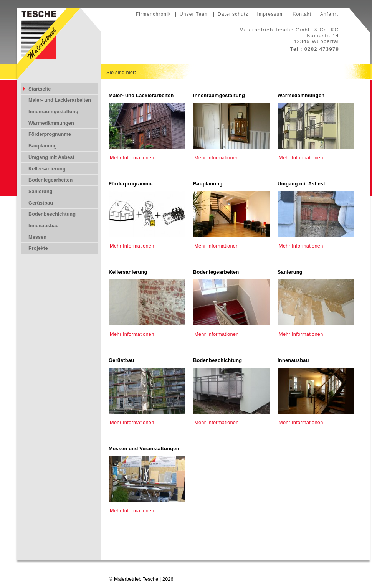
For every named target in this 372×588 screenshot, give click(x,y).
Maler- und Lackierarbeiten (141, 95)
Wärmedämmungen (301, 95)
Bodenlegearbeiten (216, 272)
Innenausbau (293, 360)
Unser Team (194, 14)
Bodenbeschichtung (217, 360)
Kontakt (302, 14)
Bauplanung (208, 184)
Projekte (38, 248)
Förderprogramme (131, 184)
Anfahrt (329, 14)
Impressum (270, 14)
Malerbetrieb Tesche (136, 579)
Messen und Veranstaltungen (144, 448)
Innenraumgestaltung (219, 95)
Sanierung (290, 272)
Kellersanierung (128, 272)
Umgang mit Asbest (301, 184)
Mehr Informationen (132, 158)
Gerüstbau (121, 360)
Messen (37, 237)
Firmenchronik (154, 14)
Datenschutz (233, 14)
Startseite (40, 89)
